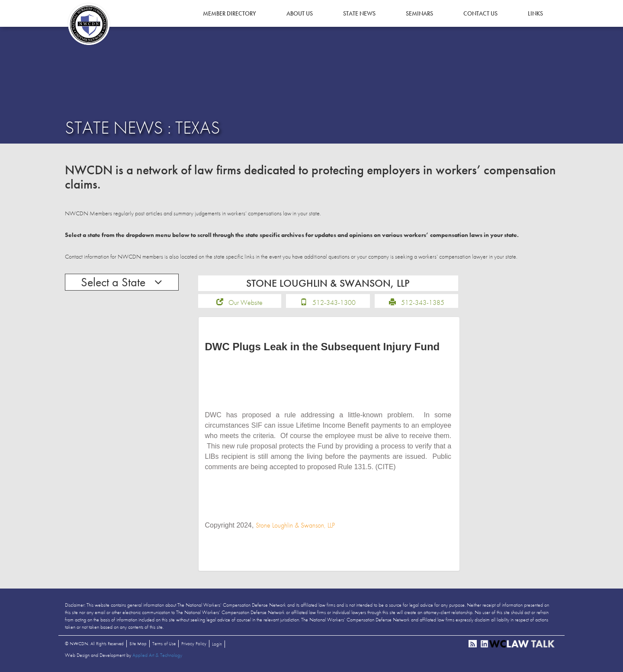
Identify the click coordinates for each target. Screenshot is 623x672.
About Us (300, 13)
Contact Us (480, 13)
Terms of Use (164, 643)
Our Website (246, 302)
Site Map (138, 643)
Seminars (419, 13)
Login (217, 644)
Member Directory (230, 13)
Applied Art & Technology (157, 655)
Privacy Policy (194, 643)
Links (535, 13)
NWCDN (89, 24)
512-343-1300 (334, 302)
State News (359, 13)
